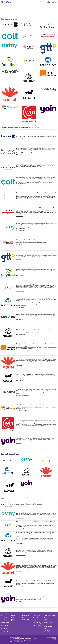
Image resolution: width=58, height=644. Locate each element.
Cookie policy (16, 640)
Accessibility (35, 639)
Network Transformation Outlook (4, 628)
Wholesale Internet (5, 625)
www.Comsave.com (21, 201)
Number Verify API (37, 624)
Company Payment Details (50, 632)
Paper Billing (47, 630)
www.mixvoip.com (20, 319)
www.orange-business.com (22, 351)
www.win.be (19, 428)
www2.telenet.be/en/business (23, 396)
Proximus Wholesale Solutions (52, 638)
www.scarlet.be (20, 365)
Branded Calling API (37, 625)
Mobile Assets (14, 618)
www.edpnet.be (20, 245)
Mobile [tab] (19, 2)
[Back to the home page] (6, 2)
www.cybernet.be (20, 216)
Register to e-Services (49, 623)
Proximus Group (54, 639)
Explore (2, 621)
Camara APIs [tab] (35, 2)
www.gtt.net (19, 259)
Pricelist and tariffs (28, 639)
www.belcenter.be (20, 139)
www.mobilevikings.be (21, 335)
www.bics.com (20, 154)
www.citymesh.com (21, 169)
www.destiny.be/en (21, 231)
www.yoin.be (19, 443)
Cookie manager (22, 640)
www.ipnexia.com (20, 291)
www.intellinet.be (20, 276)
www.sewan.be (20, 380)
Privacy (11, 640)
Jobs (53, 640)
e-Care (46, 621)
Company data (29, 640)
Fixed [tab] (15, 2)
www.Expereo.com (30, 201)
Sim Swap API (36, 621)
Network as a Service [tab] (27, 2)
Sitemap (56, 640)
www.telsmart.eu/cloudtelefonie (23, 411)
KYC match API (36, 622)
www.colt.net (19, 186)
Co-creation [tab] (42, 2)
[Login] (54, 2)
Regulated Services (5, 631)
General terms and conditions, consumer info (17, 639)
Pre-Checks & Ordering (49, 618)
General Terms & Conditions (50, 624)
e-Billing (46, 619)
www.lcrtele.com (20, 308)
